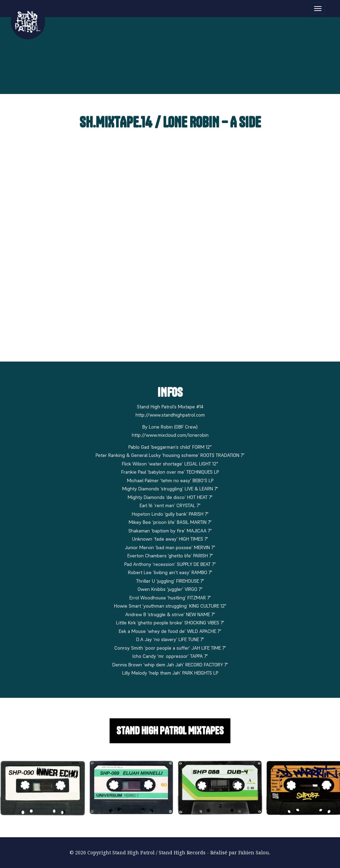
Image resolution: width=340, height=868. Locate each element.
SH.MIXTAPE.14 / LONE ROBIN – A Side (170, 122)
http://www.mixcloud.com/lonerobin (170, 435)
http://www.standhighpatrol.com (170, 415)
